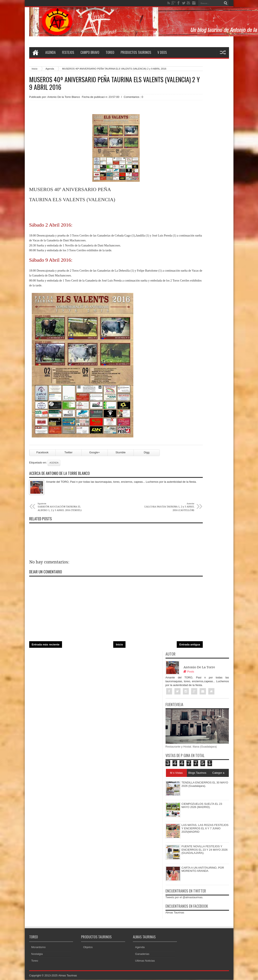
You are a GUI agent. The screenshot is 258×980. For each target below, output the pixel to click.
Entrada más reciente (46, 644)
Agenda (50, 52)
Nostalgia (37, 954)
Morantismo (39, 947)
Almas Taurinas (175, 912)
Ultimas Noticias (145, 961)
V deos (162, 52)
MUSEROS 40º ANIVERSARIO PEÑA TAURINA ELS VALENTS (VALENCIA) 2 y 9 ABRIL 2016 (115, 83)
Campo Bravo (90, 52)
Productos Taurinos (136, 52)
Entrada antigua (190, 644)
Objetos (88, 947)
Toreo (110, 52)
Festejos (68, 52)
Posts (189, 672)
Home (36, 52)
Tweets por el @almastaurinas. (184, 897)
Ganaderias (142, 954)
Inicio (35, 69)
